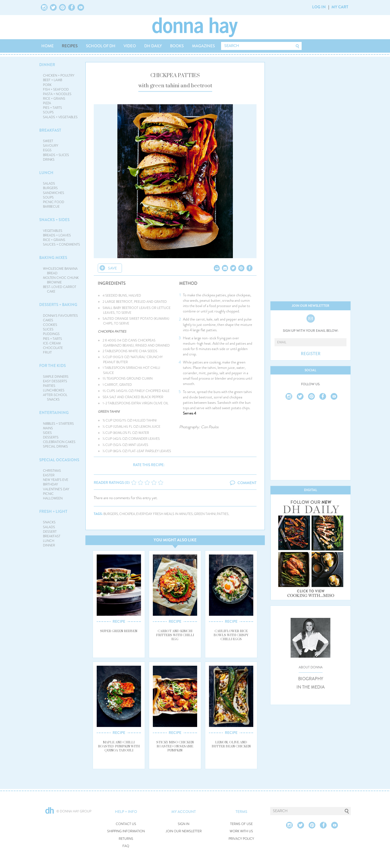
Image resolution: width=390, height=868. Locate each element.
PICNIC (48, 494)
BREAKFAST (50, 130)
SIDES (47, 433)
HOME (48, 46)
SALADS (49, 183)
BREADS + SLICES (56, 155)
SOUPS (48, 112)
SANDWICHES (54, 193)
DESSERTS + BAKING (58, 305)
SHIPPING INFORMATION (126, 831)
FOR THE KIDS (53, 366)
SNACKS (49, 522)
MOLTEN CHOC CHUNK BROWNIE (61, 280)
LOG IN (319, 7)
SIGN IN (184, 824)
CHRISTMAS (52, 471)
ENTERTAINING (54, 413)
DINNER (47, 65)
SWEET (48, 141)
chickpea (127, 514)
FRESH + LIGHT (53, 512)
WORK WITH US (241, 831)
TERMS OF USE (241, 824)
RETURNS (126, 839)
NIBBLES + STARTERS (58, 424)
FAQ (126, 846)
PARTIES (49, 386)
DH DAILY (153, 46)
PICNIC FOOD (54, 202)
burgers (111, 514)
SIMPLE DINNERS (56, 377)
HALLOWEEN (53, 498)
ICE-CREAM (52, 343)
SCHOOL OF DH (101, 46)
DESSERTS (51, 437)
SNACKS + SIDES (54, 220)
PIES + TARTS (53, 108)
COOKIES (50, 325)
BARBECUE (51, 207)
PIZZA (47, 103)
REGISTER (311, 354)
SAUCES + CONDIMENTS (62, 244)
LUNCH (46, 173)
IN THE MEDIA (311, 687)
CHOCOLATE (53, 348)
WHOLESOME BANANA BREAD (60, 271)
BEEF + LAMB (53, 80)
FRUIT (47, 352)
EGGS (47, 150)
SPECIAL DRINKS (55, 446)
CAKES (48, 320)
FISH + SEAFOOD (56, 89)
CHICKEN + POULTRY (59, 75)
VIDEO (130, 46)
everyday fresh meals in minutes (165, 514)
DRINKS (49, 160)
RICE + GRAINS (54, 99)
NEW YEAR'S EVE (56, 480)
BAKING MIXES (53, 258)
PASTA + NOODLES (57, 94)
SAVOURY (51, 146)
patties (223, 514)
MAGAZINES (203, 46)
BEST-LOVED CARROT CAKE (60, 289)
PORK (47, 85)
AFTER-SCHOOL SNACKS (55, 397)
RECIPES (70, 46)
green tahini (205, 514)
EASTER (49, 475)
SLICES (48, 329)
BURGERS (50, 188)
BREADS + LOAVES (57, 235)
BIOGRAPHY (311, 679)
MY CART (340, 7)
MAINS (48, 428)
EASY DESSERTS (55, 381)
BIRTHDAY (50, 484)
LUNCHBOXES (54, 390)
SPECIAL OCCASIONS (59, 460)
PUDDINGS (51, 334)
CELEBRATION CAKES (59, 442)
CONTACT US (126, 824)
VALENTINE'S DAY (56, 489)
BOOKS (177, 46)
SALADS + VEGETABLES (60, 117)
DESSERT (50, 532)
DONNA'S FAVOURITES (60, 316)
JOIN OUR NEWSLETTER (184, 831)
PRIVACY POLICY (241, 839)
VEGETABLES (53, 231)
